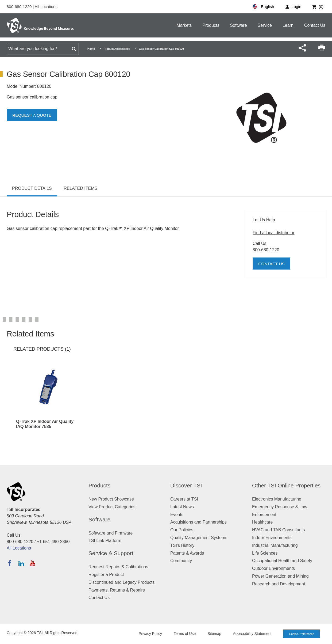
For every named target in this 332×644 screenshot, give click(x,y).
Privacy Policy (148, 634)
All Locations (46, 7)
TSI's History (182, 545)
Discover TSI (186, 485)
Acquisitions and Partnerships (198, 522)
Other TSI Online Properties (286, 485)
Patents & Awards (187, 553)
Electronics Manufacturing (277, 499)
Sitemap (212, 634)
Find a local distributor (274, 233)
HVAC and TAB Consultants (278, 530)
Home (91, 49)
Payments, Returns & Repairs (117, 590)
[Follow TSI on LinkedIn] (21, 563)
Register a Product (106, 575)
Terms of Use (183, 634)
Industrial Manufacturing (275, 545)
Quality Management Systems (199, 538)
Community (181, 561)
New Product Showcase (111, 499)
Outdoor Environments (273, 568)
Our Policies (182, 530)
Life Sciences (265, 553)
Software (238, 25)
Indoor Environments (272, 538)
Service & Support (111, 553)
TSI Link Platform (105, 541)
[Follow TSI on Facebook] (10, 563)
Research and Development (279, 584)
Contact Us (315, 25)
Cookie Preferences (300, 634)
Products (211, 25)
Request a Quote (33, 115)
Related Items (80, 188)
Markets (184, 25)
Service (265, 25)
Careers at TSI (184, 499)
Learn (288, 25)
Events (177, 515)
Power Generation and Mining (280, 576)
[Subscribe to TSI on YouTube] (32, 563)
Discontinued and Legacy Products (121, 582)
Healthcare (262, 522)
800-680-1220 (20, 7)
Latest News (182, 507)
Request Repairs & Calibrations (118, 567)
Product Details (32, 188)
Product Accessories (117, 49)
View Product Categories (112, 507)
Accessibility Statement (250, 634)
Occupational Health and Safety (282, 561)
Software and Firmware (111, 533)
